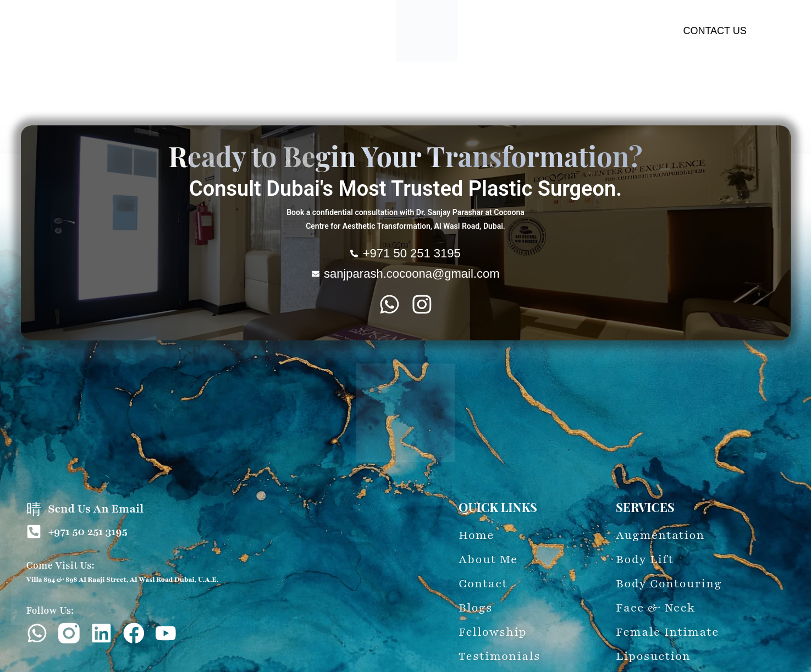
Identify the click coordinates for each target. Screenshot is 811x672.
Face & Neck (306, 88)
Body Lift (174, 88)
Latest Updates (741, 88)
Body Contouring (236, 88)
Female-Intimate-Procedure (397, 88)
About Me (59, 88)
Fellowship (436, 108)
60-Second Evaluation (656, 88)
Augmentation (117, 88)
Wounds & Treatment (560, 88)
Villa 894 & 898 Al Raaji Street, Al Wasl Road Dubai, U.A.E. (123, 580)
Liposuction (484, 88)
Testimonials (379, 108)
